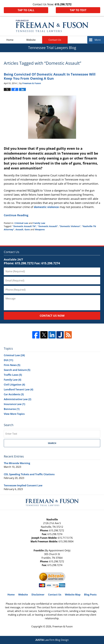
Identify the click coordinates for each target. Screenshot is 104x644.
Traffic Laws (13, 375)
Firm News (12, 365)
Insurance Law (14, 404)
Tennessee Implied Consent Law (23, 485)
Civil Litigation (14, 385)
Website (31, 40)
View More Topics (14, 414)
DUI (8, 360)
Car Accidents (14, 394)
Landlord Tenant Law (18, 389)
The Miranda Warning (17, 463)
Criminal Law (21, 223)
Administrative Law (17, 399)
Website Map (73, 595)
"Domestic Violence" (70, 226)
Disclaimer (38, 595)
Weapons (40, 229)
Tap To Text (78, 10)
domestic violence (46, 207)
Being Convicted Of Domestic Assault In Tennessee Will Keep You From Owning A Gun (50, 76)
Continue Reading (16, 215)
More (98, 40)
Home (10, 40)
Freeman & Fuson (63, 626)
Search (52, 443)
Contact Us (55, 40)
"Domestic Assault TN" (24, 226)
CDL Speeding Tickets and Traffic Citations (29, 474)
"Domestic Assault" (48, 226)
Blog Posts (90, 595)
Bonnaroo (12, 409)
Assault (19, 229)
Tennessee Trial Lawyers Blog (52, 26)
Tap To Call (26, 10)
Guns (27, 229)
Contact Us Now (52, 316)
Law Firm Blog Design (52, 640)
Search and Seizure (17, 370)
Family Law (39, 223)
